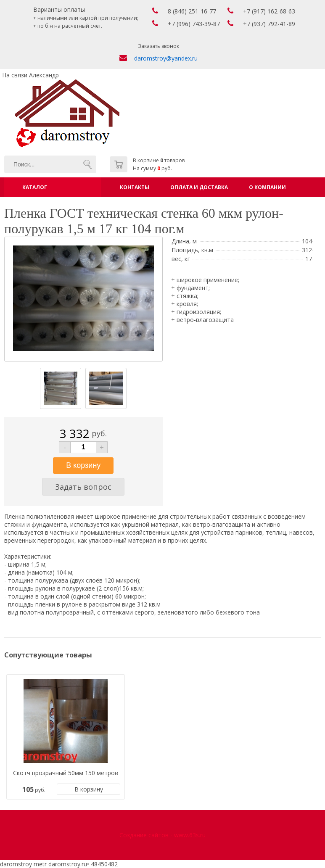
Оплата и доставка (199, 187)
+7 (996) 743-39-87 (194, 24)
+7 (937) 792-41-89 (269, 24)
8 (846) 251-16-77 (192, 11)
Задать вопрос (83, 487)
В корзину (89, 789)
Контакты (135, 187)
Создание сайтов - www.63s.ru (162, 835)
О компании (267, 187)
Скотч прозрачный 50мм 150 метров (66, 773)
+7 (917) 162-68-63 (269, 11)
